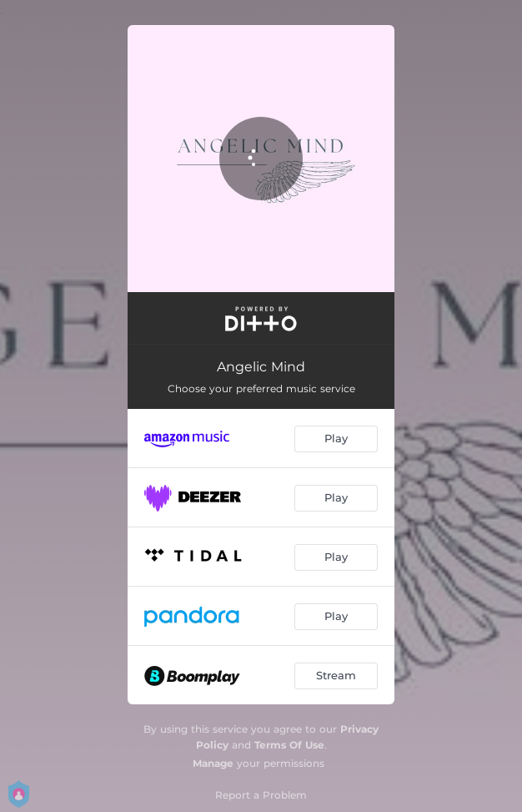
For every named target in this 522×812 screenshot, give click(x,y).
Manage (213, 763)
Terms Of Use (289, 745)
